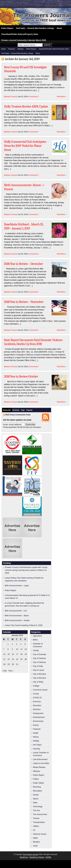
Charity (36, 650)
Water (35, 838)
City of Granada (39, 654)
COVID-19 (37, 698)
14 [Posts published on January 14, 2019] (4, 654)
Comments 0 (34, 96)
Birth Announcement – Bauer (17, 616)
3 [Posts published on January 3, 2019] (17, 644)
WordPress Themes (37, 857)
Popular (29, 410)
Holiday (36, 741)
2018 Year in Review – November (24, 302)
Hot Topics (37, 745)
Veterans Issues (40, 834)
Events (36, 725)
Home (3, 49)
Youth (35, 846)
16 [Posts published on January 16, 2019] (13, 654)
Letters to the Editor (41, 763)
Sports (36, 799)
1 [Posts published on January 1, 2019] (8, 644)
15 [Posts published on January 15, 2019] (9, 654)
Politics (36, 779)
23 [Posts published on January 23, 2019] (13, 659)
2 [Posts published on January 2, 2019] (12, 644)
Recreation (37, 791)
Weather (36, 842)
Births (35, 640)
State (35, 803)
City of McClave (39, 674)
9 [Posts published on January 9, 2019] (12, 649)
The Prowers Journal (30, 854)
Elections (37, 709)
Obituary (20, 49)
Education (37, 705)
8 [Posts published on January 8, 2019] (8, 649)
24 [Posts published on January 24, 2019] (17, 659)
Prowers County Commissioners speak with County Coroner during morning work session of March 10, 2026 (26, 570)
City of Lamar (38, 670)
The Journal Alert (40, 814)
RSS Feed (10, 415)
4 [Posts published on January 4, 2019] (21, 644)
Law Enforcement (40, 759)
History (36, 737)
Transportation (39, 822)
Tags (23, 410)
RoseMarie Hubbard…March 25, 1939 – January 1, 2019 (24, 226)
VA (34, 830)
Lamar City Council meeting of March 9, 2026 (24, 625)
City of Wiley (38, 682)
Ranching (37, 787)
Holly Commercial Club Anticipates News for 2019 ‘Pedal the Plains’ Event (25, 146)
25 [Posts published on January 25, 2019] (21, 659)
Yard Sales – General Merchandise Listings (35, 28)
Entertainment (39, 717)
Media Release (39, 767)
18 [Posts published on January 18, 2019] (21, 654)
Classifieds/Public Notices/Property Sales (20, 34)
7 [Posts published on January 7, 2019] (4, 649)
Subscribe (7, 410)
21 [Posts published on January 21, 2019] (4, 659)
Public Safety (38, 783)
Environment (38, 721)
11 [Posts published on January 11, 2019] (21, 649)
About (59, 28)
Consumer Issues (40, 690)
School (36, 795)
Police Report (7, 28)
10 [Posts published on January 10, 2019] (17, 649)
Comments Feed (23, 415)
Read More (61, 96)
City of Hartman (39, 658)
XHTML (48, 857)
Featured (11, 49)
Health (36, 733)
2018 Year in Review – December (23, 264)
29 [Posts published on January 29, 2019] (9, 664)
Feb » (11, 671)
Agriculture (37, 636)
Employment (38, 713)
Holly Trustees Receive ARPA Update (26, 106)
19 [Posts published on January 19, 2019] (26, 654)
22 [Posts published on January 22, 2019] (9, 659)
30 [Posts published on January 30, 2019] (13, 664)
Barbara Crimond (10, 96)
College (36, 686)
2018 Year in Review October (21, 376)
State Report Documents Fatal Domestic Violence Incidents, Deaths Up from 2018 (33, 342)
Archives (16, 410)
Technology (38, 807)
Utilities (36, 826)
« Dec (4, 671)
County (36, 694)
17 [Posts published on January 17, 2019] (17, 654)
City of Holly (38, 666)
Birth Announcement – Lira (16, 611)
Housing (36, 749)
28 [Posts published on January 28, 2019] (4, 664)
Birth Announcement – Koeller (17, 620)
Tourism (36, 818)
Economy (37, 702)
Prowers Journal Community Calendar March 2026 (24, 40)
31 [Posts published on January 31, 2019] (17, 664)
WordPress (24, 857)
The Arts (36, 810)
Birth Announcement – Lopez (17, 586)
